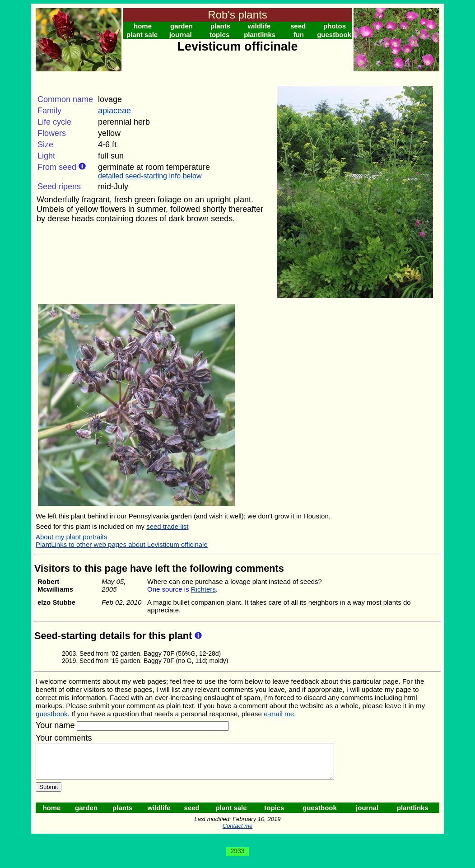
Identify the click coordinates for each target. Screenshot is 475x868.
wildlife (259, 26)
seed (298, 26)
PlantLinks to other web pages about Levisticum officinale (122, 544)
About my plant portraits (71, 537)
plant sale (142, 35)
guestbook (334, 35)
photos (335, 26)
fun (299, 35)
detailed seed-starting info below (150, 176)
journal (181, 35)
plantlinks (260, 35)
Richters (203, 589)
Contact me (237, 833)
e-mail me (279, 714)
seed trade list (167, 526)
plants (220, 26)
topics (219, 35)
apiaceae (114, 111)
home (143, 26)
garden (182, 26)
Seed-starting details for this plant (114, 636)
